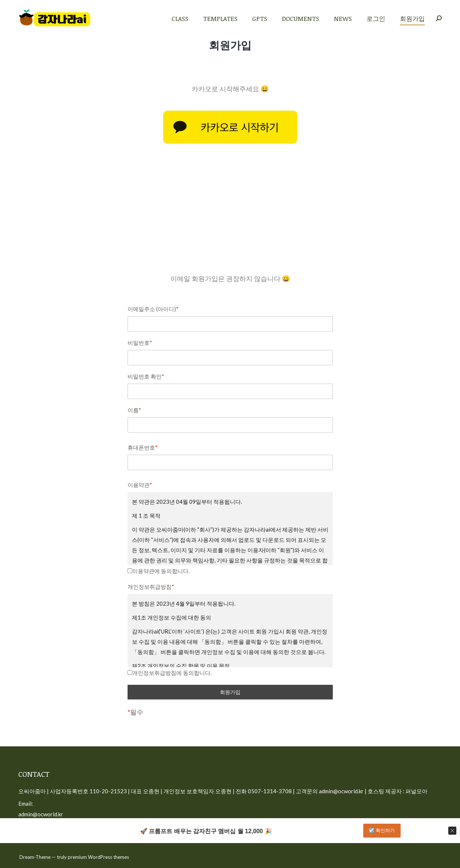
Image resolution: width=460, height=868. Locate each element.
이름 (134, 410)
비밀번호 (140, 343)
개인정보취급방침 (151, 587)
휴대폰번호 (143, 447)
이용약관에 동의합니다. (159, 571)
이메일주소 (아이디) (153, 309)
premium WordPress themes (98, 857)
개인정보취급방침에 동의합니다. (170, 673)
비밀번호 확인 (146, 376)
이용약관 (140, 485)
